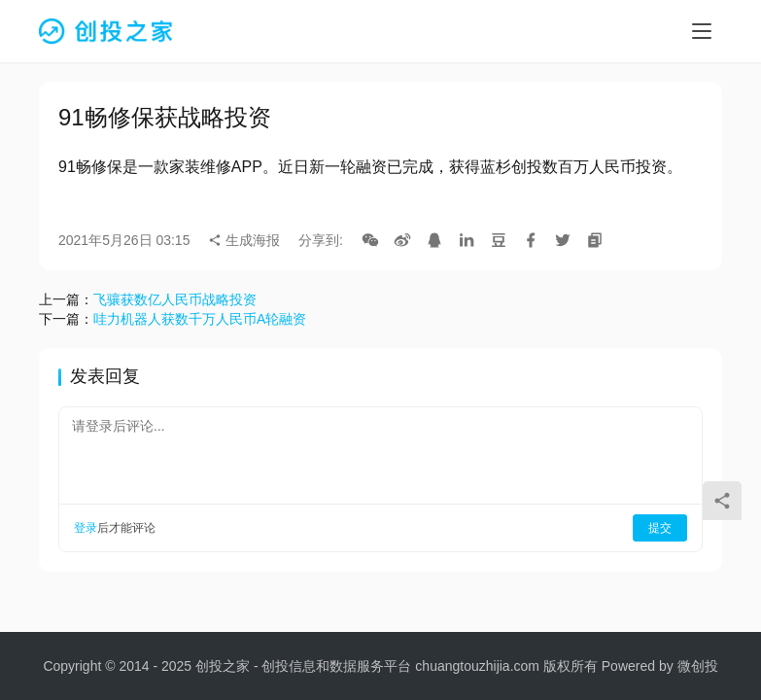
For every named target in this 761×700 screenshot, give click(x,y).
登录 (86, 528)
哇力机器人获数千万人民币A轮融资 (200, 319)
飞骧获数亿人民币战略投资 (175, 299)
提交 (660, 528)
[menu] (702, 31)
